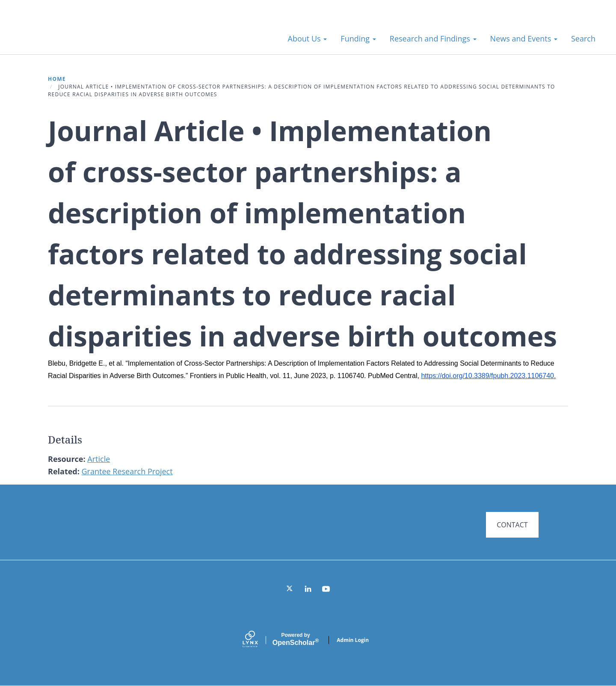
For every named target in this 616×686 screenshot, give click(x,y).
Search (583, 38)
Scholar (296, 639)
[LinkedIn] (308, 589)
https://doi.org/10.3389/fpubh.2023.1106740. (488, 376)
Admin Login (353, 640)
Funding (358, 38)
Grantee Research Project (127, 471)
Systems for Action (83, 34)
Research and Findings (433, 38)
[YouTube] (326, 589)
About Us (308, 38)
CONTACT (512, 525)
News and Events (524, 38)
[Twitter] (290, 589)
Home (57, 79)
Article (99, 459)
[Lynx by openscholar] (258, 640)
